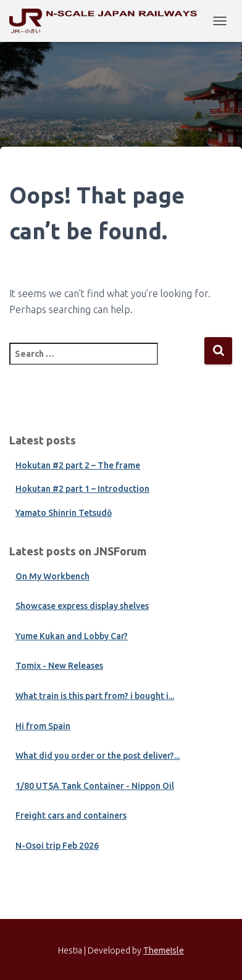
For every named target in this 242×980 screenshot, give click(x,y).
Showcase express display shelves (82, 606)
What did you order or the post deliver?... (98, 756)
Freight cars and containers (71, 815)
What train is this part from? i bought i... (95, 696)
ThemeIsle (164, 950)
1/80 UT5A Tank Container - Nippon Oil (95, 786)
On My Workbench (52, 576)
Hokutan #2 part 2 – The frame (78, 465)
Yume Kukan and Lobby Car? (72, 636)
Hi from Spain (43, 726)
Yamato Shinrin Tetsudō (64, 513)
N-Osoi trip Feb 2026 (57, 846)
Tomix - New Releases (59, 666)
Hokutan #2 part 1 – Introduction (82, 489)
